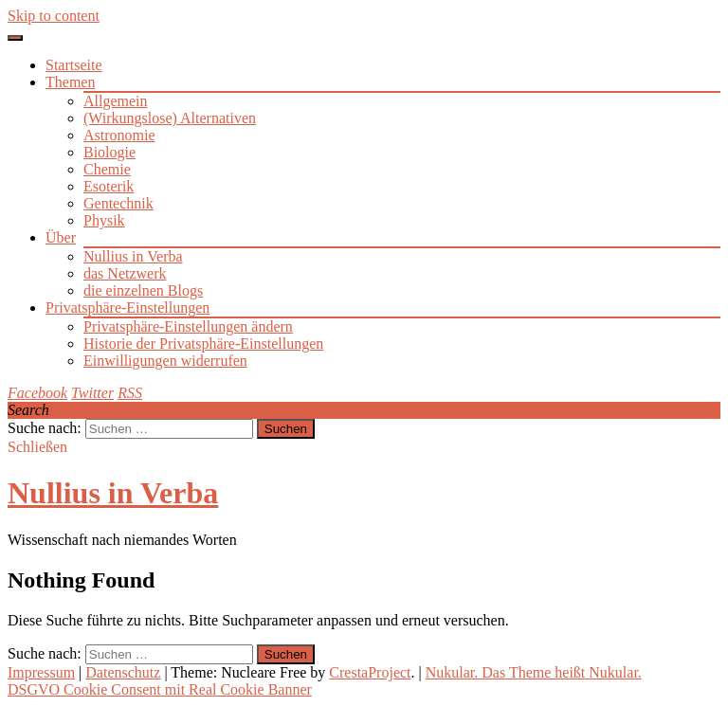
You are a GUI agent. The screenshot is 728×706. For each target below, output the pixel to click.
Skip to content (54, 16)
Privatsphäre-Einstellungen (127, 308)
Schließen (37, 447)
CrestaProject (370, 672)
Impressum (41, 672)
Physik (104, 220)
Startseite (74, 65)
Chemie (107, 169)
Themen (70, 82)
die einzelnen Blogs (143, 290)
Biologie (109, 152)
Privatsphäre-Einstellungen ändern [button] (188, 326)
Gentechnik (118, 203)
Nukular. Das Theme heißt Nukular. (534, 672)
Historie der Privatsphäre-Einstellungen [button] (203, 344)
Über (61, 237)
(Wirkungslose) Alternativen (170, 118)
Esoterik (109, 186)
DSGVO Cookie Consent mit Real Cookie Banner (160, 689)
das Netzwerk (125, 273)
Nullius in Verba (133, 256)
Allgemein (116, 101)
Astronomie (119, 135)
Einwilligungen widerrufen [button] (165, 361)
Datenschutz (123, 672)
